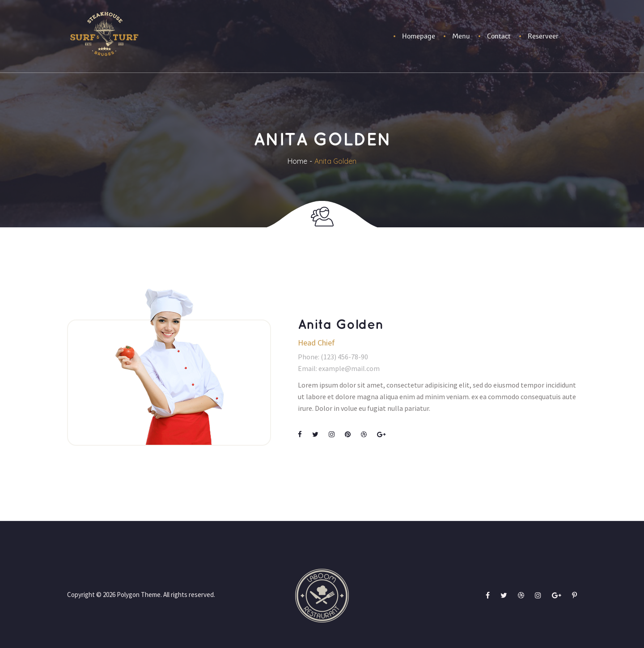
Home (297, 161)
